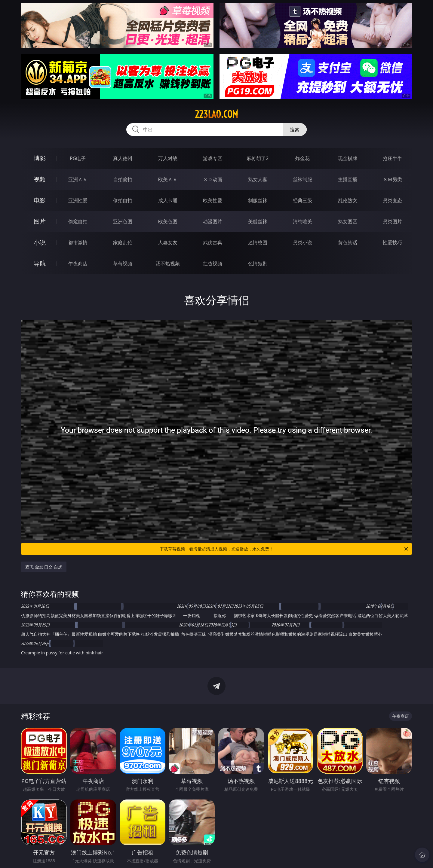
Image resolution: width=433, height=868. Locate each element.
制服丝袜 (258, 200)
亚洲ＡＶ (78, 179)
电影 (40, 200)
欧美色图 (168, 221)
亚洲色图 (123, 221)
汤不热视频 (168, 263)
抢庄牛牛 (392, 158)
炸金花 (302, 158)
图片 (40, 221)
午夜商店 (78, 263)
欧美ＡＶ (168, 179)
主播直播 (348, 179)
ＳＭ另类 (392, 179)
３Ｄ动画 (213, 179)
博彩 (40, 158)
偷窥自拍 (78, 221)
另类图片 (392, 221)
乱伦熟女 (348, 200)
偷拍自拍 (123, 200)
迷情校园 (258, 242)
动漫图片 (213, 221)
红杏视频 (213, 263)
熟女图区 (348, 221)
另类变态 (392, 200)
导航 (40, 263)
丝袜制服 (302, 179)
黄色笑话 (348, 242)
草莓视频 (123, 263)
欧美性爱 (213, 200)
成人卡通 (168, 200)
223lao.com (216, 114)
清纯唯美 (302, 221)
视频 (40, 179)
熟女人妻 (258, 179)
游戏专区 (213, 158)
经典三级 (302, 200)
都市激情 (78, 242)
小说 (40, 242)
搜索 (295, 129)
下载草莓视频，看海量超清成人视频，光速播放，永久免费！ (284, 549)
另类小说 (302, 242)
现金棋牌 (348, 158)
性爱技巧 (392, 242)
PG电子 (78, 158)
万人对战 (168, 158)
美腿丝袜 (258, 221)
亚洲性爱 (78, 200)
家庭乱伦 (123, 242)
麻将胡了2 (258, 158)
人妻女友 (168, 242)
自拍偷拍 (123, 179)
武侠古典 (213, 242)
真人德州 (123, 158)
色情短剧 (258, 263)
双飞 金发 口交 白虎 (44, 567)
